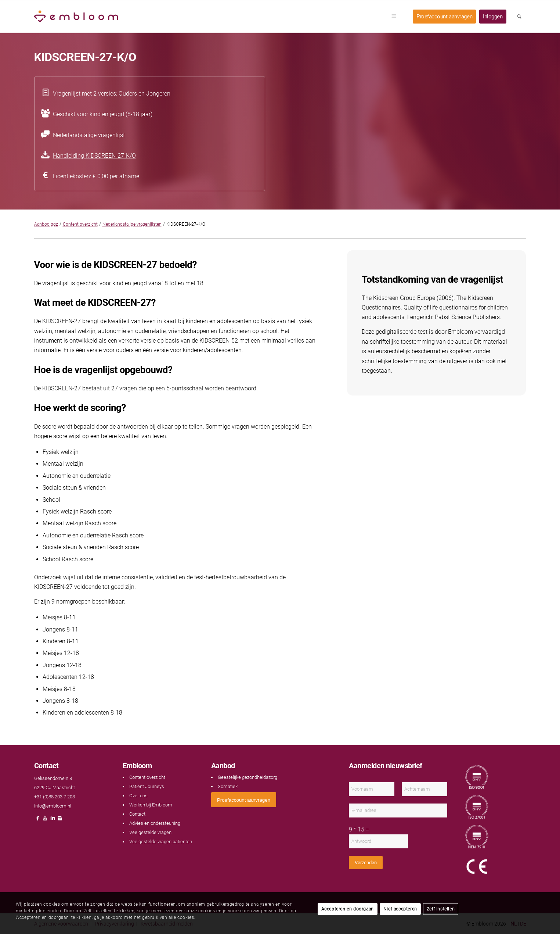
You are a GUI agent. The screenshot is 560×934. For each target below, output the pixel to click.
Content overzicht (80, 224)
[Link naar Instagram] (60, 820)
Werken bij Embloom (151, 805)
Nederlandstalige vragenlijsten (132, 224)
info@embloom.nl (53, 806)
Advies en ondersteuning (155, 823)
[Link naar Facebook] (38, 820)
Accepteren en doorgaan (348, 909)
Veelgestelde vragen (150, 832)
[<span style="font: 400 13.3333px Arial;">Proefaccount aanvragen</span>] (244, 800)
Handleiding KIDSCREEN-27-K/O (94, 156)
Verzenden (366, 863)
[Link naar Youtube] (45, 820)
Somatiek (228, 786)
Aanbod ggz (46, 224)
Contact (137, 814)
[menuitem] (396, 17)
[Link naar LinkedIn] (53, 820)
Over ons (138, 796)
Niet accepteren (400, 909)
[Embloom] (76, 17)
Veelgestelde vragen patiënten (161, 842)
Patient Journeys (147, 786)
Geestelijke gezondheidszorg (248, 777)
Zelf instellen (441, 909)
